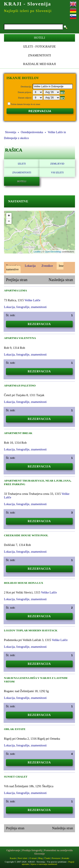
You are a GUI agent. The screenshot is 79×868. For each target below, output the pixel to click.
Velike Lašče (32, 300)
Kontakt (66, 858)
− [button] (9, 221)
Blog (40, 858)
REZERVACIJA (40, 111)
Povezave (56, 858)
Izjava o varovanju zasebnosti (44, 864)
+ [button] (9, 216)
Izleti (22, 164)
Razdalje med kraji (40, 64)
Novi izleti (22, 858)
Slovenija (11, 132)
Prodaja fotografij (32, 850)
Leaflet (37, 252)
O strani (33, 858)
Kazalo (13, 858)
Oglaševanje (13, 850)
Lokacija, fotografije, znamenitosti (25, 307)
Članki (47, 858)
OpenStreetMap (53, 252)
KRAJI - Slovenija (27, 4)
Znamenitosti (39, 55)
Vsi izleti (57, 173)
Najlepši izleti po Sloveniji (28, 11)
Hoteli (39, 38)
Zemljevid (57, 164)
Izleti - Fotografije (39, 46)
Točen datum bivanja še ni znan (25, 104)
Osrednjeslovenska (32, 132)
